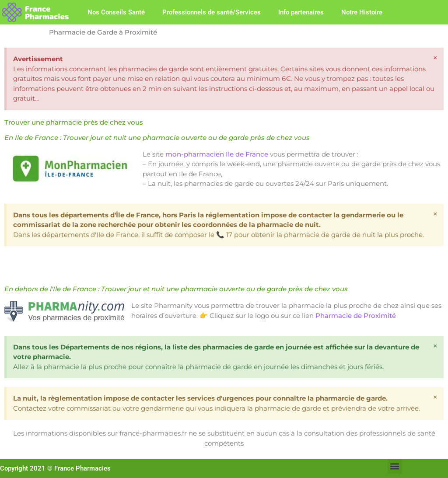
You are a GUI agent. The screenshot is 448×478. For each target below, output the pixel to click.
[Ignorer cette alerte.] (435, 58)
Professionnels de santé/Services (212, 12)
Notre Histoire (362, 12)
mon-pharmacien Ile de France (217, 154)
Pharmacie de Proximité (356, 316)
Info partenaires (301, 12)
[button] (395, 466)
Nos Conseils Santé (116, 12)
